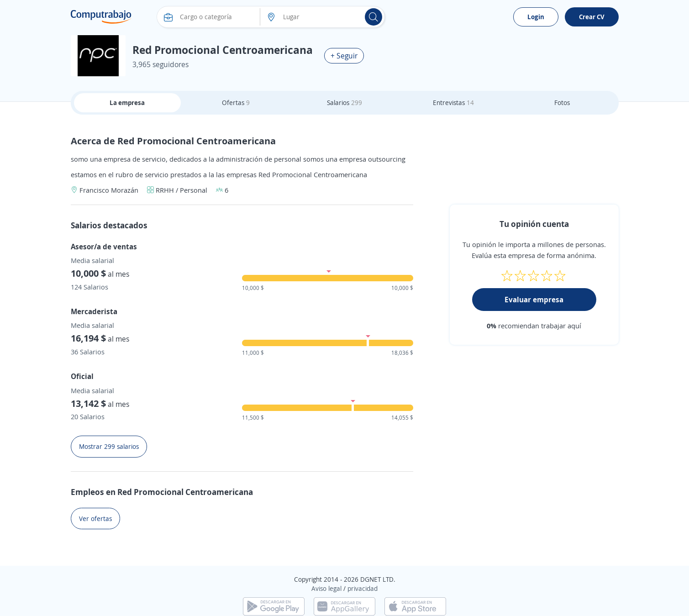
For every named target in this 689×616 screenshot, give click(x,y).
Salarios (344, 103)
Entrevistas (453, 103)
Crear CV (592, 17)
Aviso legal (326, 588)
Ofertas (236, 103)
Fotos (562, 103)
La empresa (127, 103)
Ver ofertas (95, 519)
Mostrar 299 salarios (109, 446)
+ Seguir (344, 56)
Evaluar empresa (534, 300)
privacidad (363, 588)
